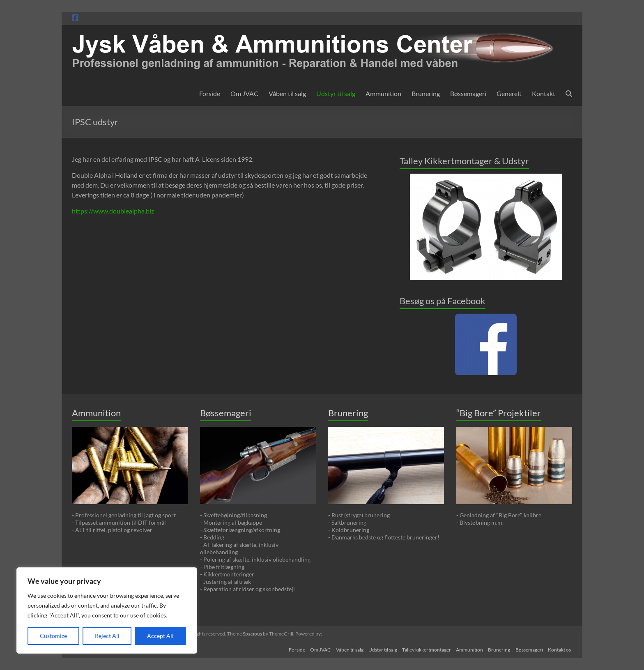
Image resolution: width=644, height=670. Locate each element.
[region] (107, 610)
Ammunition (383, 93)
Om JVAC (244, 93)
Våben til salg (287, 93)
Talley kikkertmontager (422, 648)
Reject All (107, 636)
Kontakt (544, 93)
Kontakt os (561, 648)
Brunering (426, 93)
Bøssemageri (468, 93)
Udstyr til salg (336, 93)
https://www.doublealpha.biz (113, 211)
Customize (53, 636)
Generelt (509, 93)
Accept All (160, 636)
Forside (210, 93)
